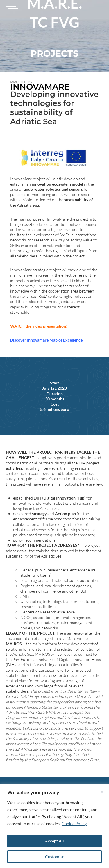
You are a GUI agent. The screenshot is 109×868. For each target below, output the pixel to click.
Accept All (54, 841)
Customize (55, 857)
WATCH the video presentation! (39, 326)
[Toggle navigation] (11, 9)
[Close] (102, 792)
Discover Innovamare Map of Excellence (46, 340)
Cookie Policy (74, 823)
